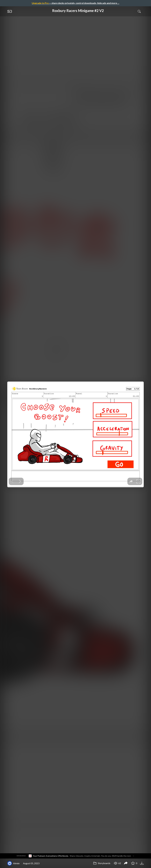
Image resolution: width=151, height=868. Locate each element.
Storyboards (102, 863)
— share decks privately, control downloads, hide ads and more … (75, 3)
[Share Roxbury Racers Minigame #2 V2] (126, 863)
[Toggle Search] (139, 11)
